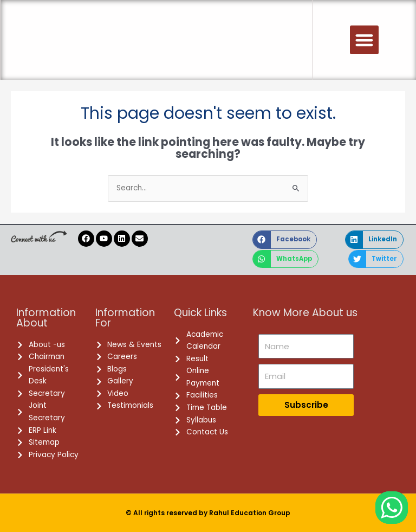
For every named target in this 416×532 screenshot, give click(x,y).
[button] (364, 40)
